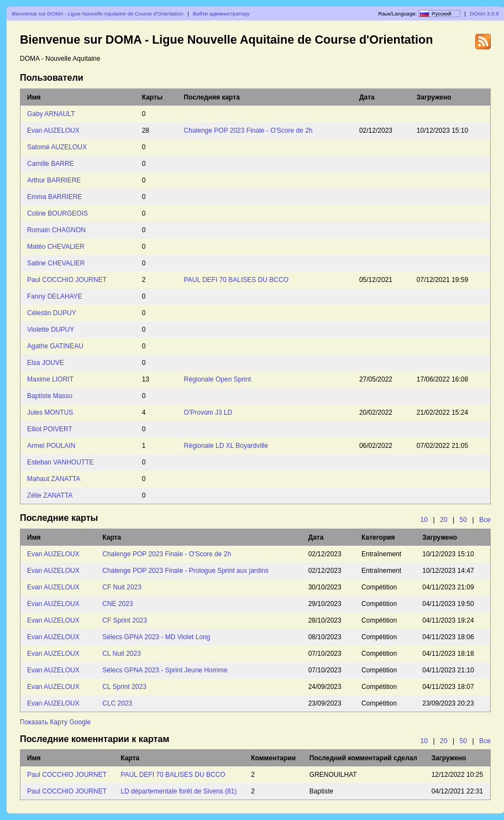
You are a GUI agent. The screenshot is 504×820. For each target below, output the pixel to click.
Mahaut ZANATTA (54, 479)
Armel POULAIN (51, 446)
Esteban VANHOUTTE (60, 462)
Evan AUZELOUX (53, 130)
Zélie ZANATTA (50, 495)
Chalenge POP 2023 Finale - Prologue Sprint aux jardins (185, 571)
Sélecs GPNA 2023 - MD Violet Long (156, 637)
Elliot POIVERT (50, 429)
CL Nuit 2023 (122, 654)
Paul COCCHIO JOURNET (67, 280)
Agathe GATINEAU (55, 346)
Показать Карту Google (55, 722)
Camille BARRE (51, 164)
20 (444, 520)
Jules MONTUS (50, 412)
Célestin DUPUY (52, 313)
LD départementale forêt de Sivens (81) (179, 791)
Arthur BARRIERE (54, 180)
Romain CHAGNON (56, 230)
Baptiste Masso (50, 396)
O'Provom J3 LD (208, 412)
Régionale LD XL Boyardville (226, 446)
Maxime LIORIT (50, 379)
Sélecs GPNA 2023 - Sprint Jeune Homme (165, 670)
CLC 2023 (117, 703)
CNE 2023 (117, 604)
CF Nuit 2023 (122, 587)
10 (424, 520)
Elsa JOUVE (46, 363)
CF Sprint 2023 (125, 620)
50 (464, 520)
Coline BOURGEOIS (57, 213)
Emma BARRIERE (54, 197)
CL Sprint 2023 (124, 687)
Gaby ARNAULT (51, 114)
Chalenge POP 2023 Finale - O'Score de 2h (248, 130)
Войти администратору (221, 14)
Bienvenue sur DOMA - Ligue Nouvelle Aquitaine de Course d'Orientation (98, 14)
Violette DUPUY (51, 330)
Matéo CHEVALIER (56, 247)
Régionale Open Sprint (217, 379)
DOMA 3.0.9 (484, 14)
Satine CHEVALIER (56, 263)
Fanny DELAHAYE (55, 296)
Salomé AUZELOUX (57, 147)
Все (485, 520)
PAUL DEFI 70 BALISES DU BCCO (236, 280)
